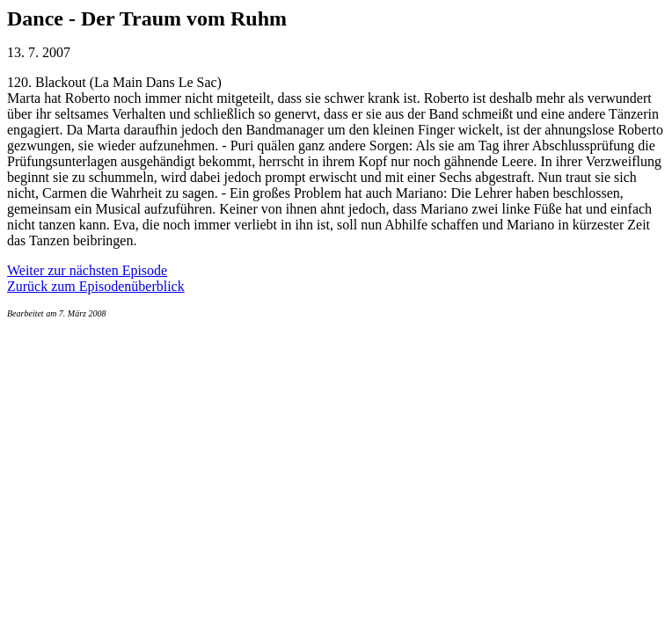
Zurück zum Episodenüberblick (96, 286)
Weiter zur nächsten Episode (87, 270)
